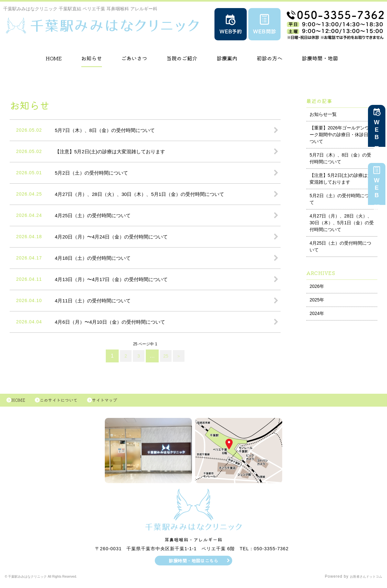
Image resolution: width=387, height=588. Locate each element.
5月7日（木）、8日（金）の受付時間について (340, 158)
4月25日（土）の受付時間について (340, 246)
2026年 (317, 286)
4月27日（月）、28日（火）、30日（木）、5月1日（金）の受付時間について (342, 223)
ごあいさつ (134, 58)
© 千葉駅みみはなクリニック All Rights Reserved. (54, 580)
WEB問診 (377, 190)
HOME (54, 58)
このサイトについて (67, 402)
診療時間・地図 (320, 58)
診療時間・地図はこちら (194, 564)
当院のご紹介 (182, 58)
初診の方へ (270, 58)
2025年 (317, 300)
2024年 (317, 313)
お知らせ (92, 58)
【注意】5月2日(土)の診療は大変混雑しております (341, 179)
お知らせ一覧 (323, 114)
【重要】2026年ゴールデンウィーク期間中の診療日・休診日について (342, 135)
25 (166, 356)
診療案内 (227, 58)
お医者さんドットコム (361, 580)
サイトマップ (119, 402)
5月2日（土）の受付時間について (342, 199)
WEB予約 (377, 132)
